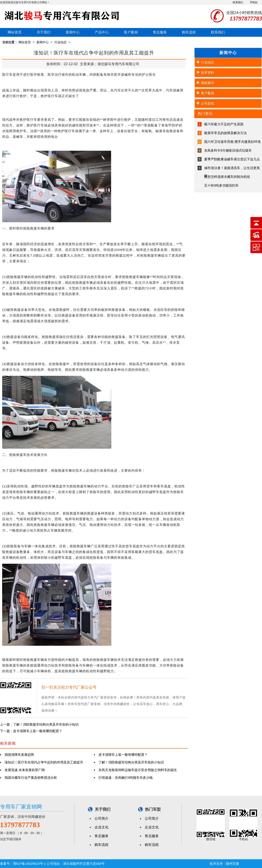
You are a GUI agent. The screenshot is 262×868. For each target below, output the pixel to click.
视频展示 (207, 83)
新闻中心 (73, 32)
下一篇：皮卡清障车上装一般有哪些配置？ (31, 731)
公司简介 (102, 818)
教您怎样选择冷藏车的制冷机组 (227, 177)
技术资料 (207, 73)
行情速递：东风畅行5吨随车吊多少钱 (126, 778)
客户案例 (131, 32)
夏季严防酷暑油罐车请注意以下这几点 (232, 159)
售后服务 (160, 32)
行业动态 (60, 42)
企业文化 (102, 827)
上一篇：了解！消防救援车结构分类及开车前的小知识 (39, 724)
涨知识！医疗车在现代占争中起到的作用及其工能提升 (44, 762)
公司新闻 (207, 103)
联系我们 (238, 2)
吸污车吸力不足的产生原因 (224, 124)
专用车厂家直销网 (21, 807)
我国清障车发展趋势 (19, 755)
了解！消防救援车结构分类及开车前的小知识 (131, 762)
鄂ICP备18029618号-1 (29, 864)
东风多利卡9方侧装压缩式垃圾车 (228, 150)
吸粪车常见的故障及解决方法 (225, 133)
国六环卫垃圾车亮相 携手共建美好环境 (232, 142)
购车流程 (189, 32)
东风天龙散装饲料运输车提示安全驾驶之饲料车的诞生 (138, 770)
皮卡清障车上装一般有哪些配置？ (123, 755)
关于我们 (44, 32)
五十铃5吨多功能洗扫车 (221, 185)
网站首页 (15, 32)
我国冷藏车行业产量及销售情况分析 (31, 778)
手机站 (254, 2)
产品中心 (102, 32)
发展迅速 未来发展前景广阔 (25, 770)
